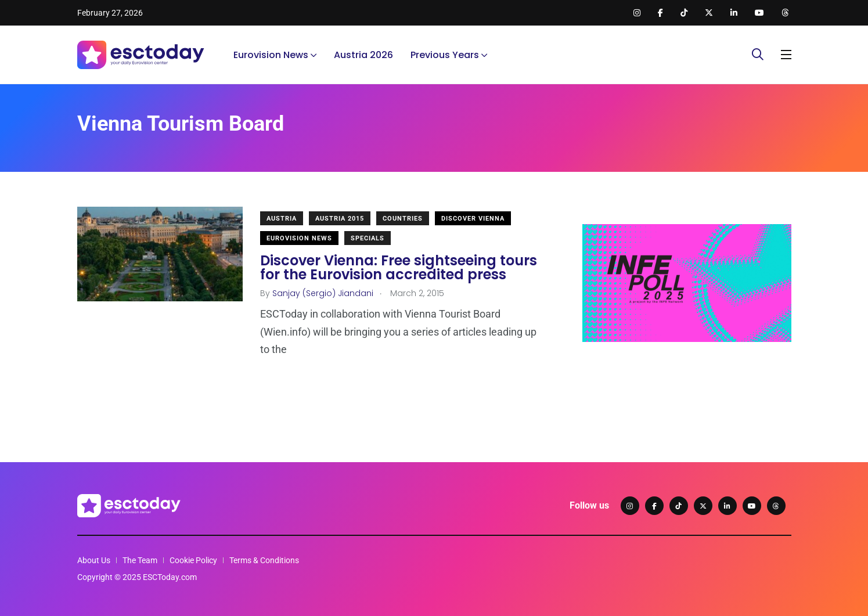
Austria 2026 (363, 55)
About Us (94, 560)
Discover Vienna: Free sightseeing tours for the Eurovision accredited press (399, 267)
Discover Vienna (473, 219)
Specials (368, 238)
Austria (282, 219)
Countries (403, 219)
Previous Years (445, 55)
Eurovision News (271, 55)
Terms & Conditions (264, 560)
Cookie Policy (193, 560)
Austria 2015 (340, 219)
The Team (140, 560)
